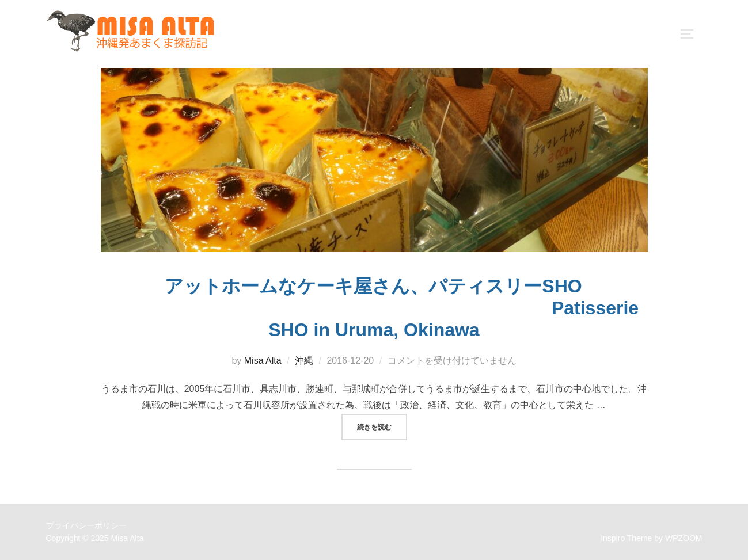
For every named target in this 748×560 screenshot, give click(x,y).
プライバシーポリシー (86, 525)
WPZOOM (684, 538)
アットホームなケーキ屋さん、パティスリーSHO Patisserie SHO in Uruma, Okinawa (374, 308)
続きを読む (382, 426)
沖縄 (304, 361)
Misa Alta (263, 361)
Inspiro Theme (626, 538)
